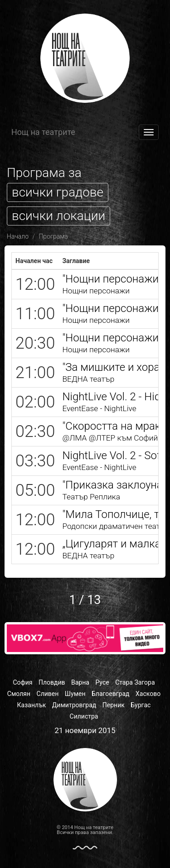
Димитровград (74, 705)
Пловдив (52, 682)
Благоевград (111, 694)
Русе (102, 682)
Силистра (84, 716)
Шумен (75, 694)
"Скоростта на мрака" (116, 426)
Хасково (148, 694)
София (22, 682)
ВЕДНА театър (88, 379)
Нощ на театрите (43, 132)
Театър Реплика (91, 497)
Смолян (19, 694)
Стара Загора (135, 682)
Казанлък (32, 705)
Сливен (48, 694)
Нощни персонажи (96, 291)
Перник (114, 705)
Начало (18, 236)
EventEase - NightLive (99, 408)
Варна (80, 682)
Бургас (141, 705)
